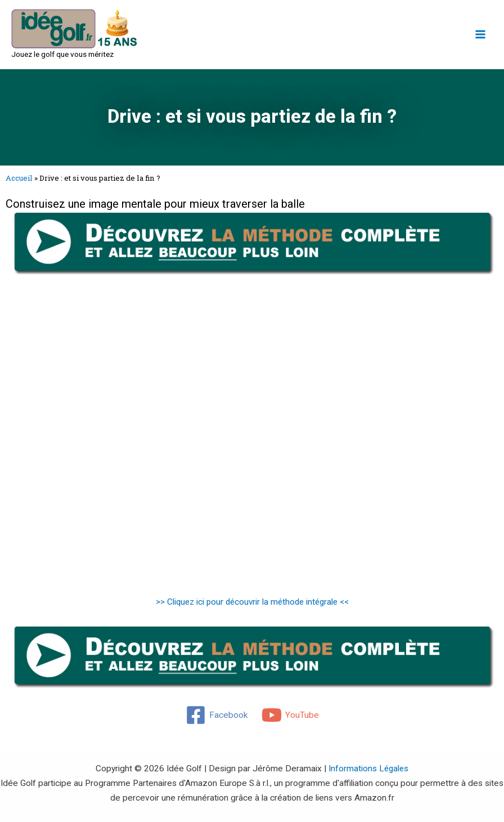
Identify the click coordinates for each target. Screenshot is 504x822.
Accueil (19, 178)
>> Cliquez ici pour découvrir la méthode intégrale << (252, 602)
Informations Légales (369, 769)
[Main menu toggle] (481, 34)
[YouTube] (290, 715)
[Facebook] (216, 715)
